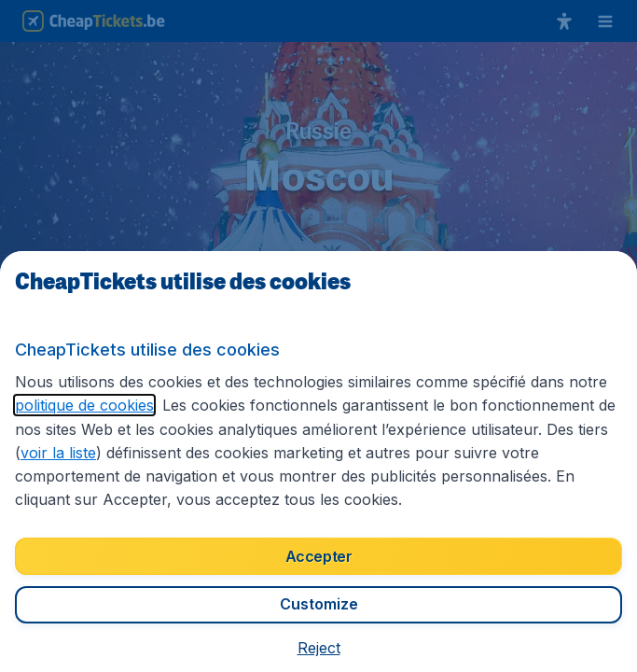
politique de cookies (84, 405)
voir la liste (58, 453)
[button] (319, 648)
